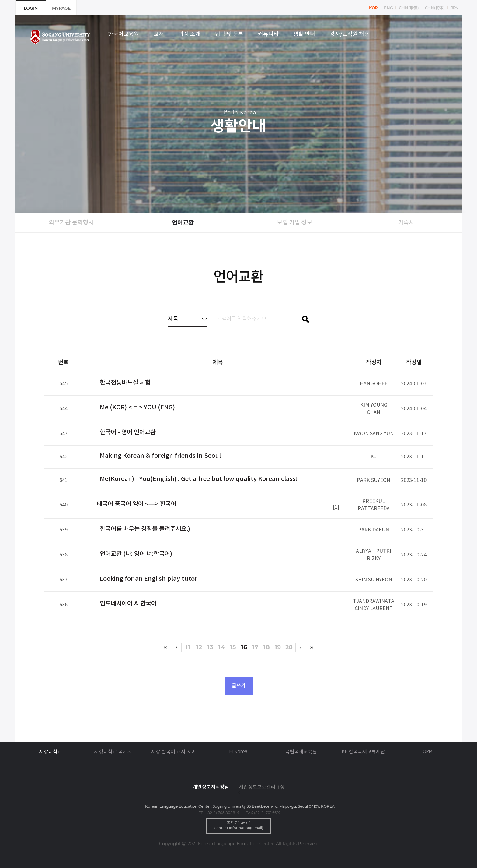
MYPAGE (61, 8)
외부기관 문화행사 (71, 223)
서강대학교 (51, 752)
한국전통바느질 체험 (125, 383)
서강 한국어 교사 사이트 (176, 752)
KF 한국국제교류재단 (364, 752)
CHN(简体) (435, 8)
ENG (388, 8)
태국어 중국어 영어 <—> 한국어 (137, 504)
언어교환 (183, 223)
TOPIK (426, 752)
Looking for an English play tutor (149, 579)
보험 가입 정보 (294, 223)
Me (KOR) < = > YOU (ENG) (137, 408)
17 (256, 647)
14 (222, 647)
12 (199, 647)
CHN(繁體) (409, 8)
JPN (455, 8)
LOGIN (31, 8)
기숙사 (406, 223)
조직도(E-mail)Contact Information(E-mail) (238, 826)
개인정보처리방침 (211, 787)
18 (267, 647)
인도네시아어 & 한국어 (128, 604)
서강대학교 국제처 (113, 752)
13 (210, 647)
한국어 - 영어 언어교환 (128, 432)
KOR (373, 8)
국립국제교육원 (301, 752)
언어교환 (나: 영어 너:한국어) (136, 554)
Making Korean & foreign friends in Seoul (160, 456)
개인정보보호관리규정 (262, 787)
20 (289, 647)
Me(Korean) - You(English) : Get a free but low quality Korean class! (199, 479)
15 (233, 647)
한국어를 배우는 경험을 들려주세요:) (145, 529)
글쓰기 (239, 686)
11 (188, 647)
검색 (305, 319)
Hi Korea (238, 752)
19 (278, 647)
